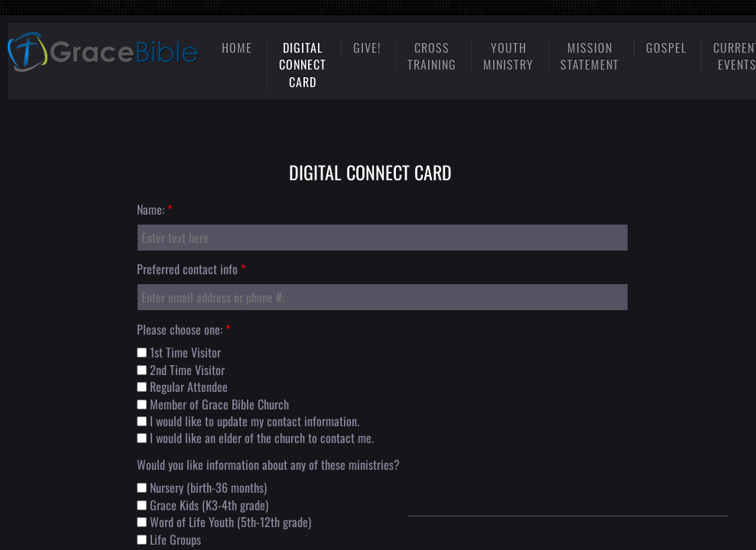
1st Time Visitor (179, 352)
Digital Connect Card (303, 65)
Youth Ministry (508, 56)
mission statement (590, 56)
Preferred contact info (191, 269)
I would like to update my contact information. (248, 421)
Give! (367, 47)
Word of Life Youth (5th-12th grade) (224, 522)
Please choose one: (183, 329)
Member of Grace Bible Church (213, 404)
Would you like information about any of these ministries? (268, 464)
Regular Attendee (182, 387)
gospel (666, 47)
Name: (154, 209)
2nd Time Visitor (181, 370)
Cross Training (432, 56)
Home (237, 47)
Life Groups (169, 539)
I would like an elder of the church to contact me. (255, 438)
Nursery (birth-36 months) (202, 487)
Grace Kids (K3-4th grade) (203, 505)
